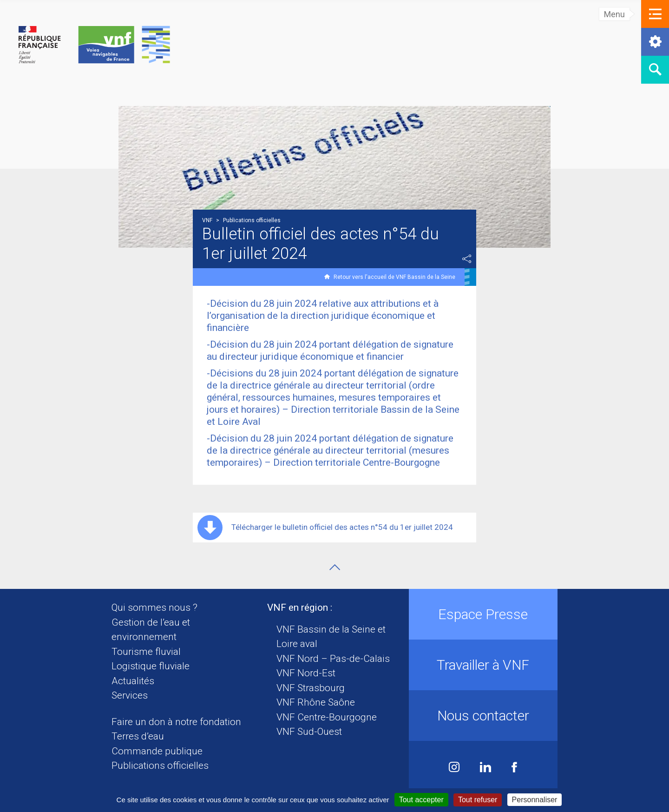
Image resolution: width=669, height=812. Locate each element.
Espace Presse (483, 614)
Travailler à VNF (483, 665)
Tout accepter (421, 800)
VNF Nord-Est (306, 673)
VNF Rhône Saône (316, 702)
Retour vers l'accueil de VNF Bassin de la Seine (394, 277)
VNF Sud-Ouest (309, 732)
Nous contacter (483, 716)
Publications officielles (160, 766)
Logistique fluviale (151, 666)
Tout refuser (478, 800)
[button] (655, 14)
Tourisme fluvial (146, 652)
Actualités (133, 681)
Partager (467, 259)
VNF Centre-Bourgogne (327, 717)
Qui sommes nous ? (154, 607)
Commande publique (157, 751)
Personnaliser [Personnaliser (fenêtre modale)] (535, 800)
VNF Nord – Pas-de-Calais (333, 659)
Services (130, 695)
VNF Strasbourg (311, 688)
